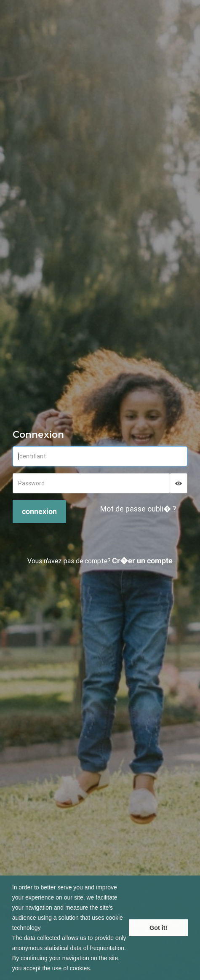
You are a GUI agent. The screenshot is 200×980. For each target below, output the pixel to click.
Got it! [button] (158, 928)
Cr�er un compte (142, 561)
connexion (39, 511)
